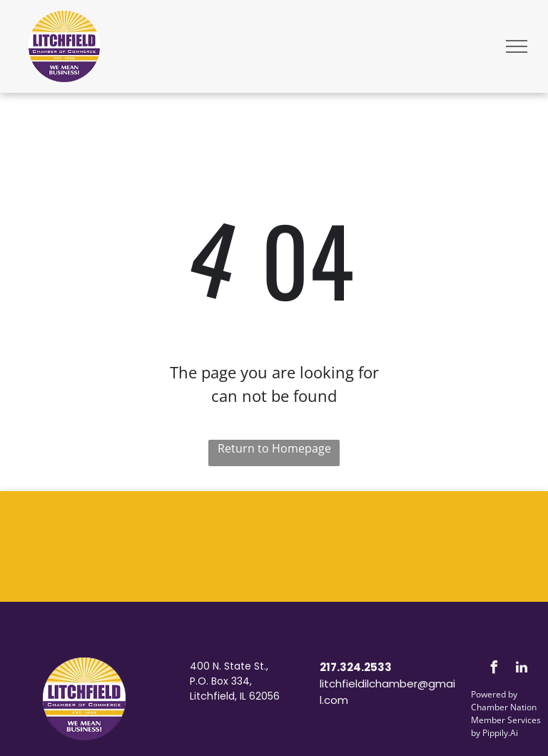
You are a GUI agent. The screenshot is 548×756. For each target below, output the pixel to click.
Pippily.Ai (500, 733)
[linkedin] (522, 669)
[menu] (517, 46)
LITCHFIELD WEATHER (274, 545)
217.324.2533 (356, 667)
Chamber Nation (504, 707)
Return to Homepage (274, 448)
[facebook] (494, 669)
